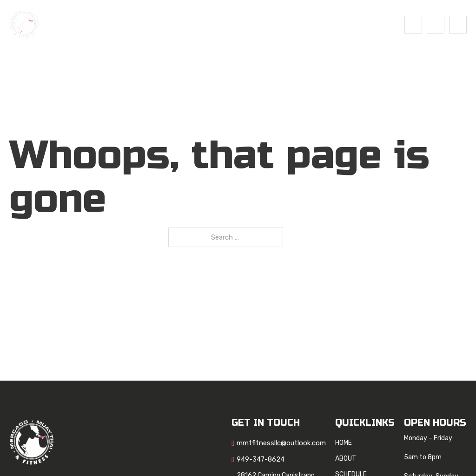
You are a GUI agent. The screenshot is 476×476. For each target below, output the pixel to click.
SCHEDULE (220, 24)
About (176, 24)
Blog (261, 24)
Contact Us (306, 24)
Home (140, 24)
